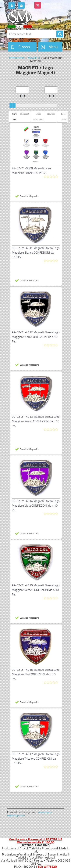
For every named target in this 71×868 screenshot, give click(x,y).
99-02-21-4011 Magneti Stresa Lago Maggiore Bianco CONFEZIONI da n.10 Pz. (36, 252)
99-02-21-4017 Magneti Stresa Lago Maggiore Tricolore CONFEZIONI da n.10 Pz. (36, 758)
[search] (60, 34)
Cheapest (25, 114)
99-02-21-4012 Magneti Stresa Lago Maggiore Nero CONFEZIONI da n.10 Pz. (36, 337)
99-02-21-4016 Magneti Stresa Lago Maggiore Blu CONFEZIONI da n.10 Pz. (36, 674)
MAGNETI (34, 58)
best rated (63, 117)
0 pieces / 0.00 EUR (52, 4)
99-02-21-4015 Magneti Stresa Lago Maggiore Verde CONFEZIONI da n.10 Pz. (36, 590)
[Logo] (33, 19)
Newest (51, 114)
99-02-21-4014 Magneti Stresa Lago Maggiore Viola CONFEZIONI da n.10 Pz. (36, 505)
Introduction (17, 58)
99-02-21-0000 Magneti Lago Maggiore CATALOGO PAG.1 (31, 170)
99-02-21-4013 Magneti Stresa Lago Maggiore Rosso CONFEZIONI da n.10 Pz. (36, 421)
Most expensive (38, 117)
